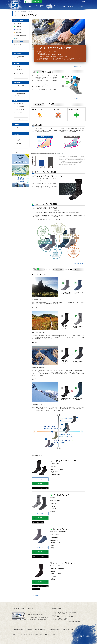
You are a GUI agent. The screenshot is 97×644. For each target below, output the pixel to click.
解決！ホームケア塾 (73, 619)
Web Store (33, 2)
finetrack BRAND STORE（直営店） (36, 615)
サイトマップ (56, 634)
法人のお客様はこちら (68, 630)
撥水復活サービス (73, 617)
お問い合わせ (48, 634)
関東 (40, 618)
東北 (33, 618)
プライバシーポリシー (23, 634)
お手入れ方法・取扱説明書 (74, 621)
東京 (36, 618)
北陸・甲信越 (45, 618)
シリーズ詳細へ (42, 479)
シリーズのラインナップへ (78, 66)
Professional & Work (55, 630)
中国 (35, 620)
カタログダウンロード (72, 2)
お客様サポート (56, 609)
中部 (29, 620)
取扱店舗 (30, 609)
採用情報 (30, 630)
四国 (39, 620)
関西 (32, 620)
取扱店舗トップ (31, 612)
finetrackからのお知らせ (19, 630)
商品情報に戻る (35, 595)
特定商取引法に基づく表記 (36, 634)
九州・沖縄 (43, 620)
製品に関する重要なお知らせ (41, 630)
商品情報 (23, 12)
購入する (43, 484)
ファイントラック (17, 12)
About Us (14, 634)
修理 (70, 615)
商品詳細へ (43, 582)
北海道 (29, 618)
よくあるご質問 (81, 2)
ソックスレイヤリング (29, 12)
